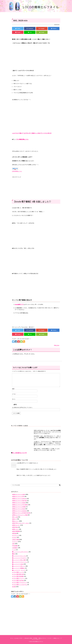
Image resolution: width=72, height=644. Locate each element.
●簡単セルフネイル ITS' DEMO (20, 505)
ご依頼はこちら (56, 638)
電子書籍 (35, 638)
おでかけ (14, 537)
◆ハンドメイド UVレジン (19, 566)
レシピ (14, 550)
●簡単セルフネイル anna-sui (19, 499)
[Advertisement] (36, 188)
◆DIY (14, 554)
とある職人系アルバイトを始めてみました (27, 463)
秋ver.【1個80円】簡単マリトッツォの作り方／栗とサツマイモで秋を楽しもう (36, 469)
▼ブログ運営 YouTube (18, 580)
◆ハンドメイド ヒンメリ (19, 570)
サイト (14, 399)
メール (14, 394)
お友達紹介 (15, 548)
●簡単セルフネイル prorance (19, 511)
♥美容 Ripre (15, 527)
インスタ (49, 638)
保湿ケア (14, 519)
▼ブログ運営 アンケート (18, 578)
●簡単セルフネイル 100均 (19, 494)
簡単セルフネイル (42, 638)
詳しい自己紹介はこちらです (19, 453)
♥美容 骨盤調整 (16, 531)
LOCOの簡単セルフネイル (37, 642)
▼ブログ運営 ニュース (18, 572)
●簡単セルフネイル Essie (19, 509)
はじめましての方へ (19, 638)
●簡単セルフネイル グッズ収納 (20, 515)
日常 (13, 544)
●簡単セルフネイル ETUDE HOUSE (21, 513)
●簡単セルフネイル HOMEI (19, 507)
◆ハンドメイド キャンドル (19, 556)
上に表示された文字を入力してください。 (23, 407)
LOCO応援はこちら (17, 171)
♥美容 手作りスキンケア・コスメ (21, 523)
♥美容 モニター (16, 525)
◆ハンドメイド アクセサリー (20, 558)
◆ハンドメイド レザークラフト (20, 552)
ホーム (12, 638)
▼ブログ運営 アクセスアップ (20, 583)
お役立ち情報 (16, 540)
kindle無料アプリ (19, 304)
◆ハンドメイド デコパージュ (20, 562)
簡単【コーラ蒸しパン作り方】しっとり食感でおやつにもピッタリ (34, 475)
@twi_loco (57, 345)
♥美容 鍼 (14, 533)
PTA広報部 (15, 546)
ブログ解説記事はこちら (22, 139)
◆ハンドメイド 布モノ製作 (19, 560)
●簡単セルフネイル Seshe (19, 503)
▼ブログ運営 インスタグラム (20, 585)
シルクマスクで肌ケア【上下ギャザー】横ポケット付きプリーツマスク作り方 (32, 133)
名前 (14, 389)
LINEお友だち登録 (28, 638)
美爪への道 (15, 517)
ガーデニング (16, 535)
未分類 (14, 587)
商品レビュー (16, 521)
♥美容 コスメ (15, 529)
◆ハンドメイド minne (18, 564)
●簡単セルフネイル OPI (18, 497)
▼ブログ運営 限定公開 (18, 574)
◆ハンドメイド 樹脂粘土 (18, 568)
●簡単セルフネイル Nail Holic (20, 501)
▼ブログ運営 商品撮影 (18, 576)
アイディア (15, 542)
